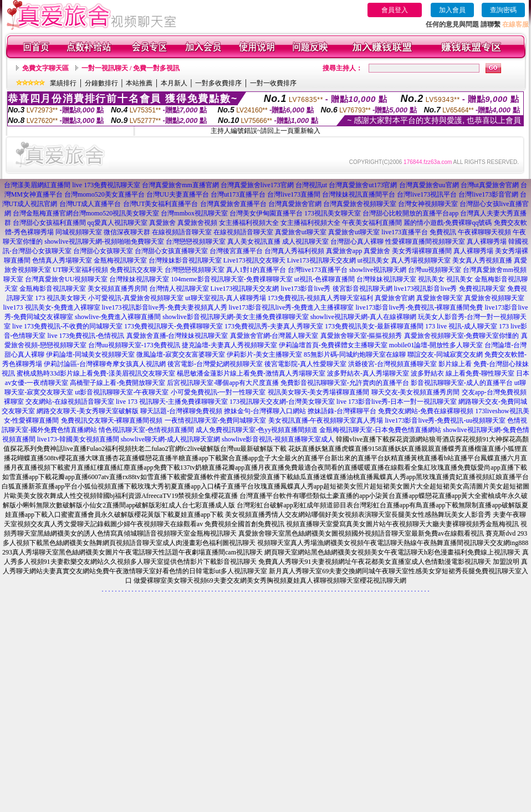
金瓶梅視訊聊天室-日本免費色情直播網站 (380, 430)
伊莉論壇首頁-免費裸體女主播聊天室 (333, 345)
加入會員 (452, 10)
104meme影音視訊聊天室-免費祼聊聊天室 (231, 279)
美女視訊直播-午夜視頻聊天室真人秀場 (326, 420)
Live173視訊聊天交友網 (321, 260)
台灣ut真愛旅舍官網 (490, 185)
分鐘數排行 (101, 83)
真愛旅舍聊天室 (440, 298)
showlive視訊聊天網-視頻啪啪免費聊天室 (104, 241)
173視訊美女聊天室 (333, 213)
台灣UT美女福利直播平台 (161, 204)
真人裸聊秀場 (487, 241)
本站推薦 (139, 83)
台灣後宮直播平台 (236, 251)
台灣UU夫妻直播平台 (178, 194)
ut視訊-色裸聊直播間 (325, 279)
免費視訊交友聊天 (136, 270)
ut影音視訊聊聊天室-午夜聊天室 (122, 392)
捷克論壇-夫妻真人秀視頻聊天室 (229, 345)
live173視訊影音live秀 (426, 289)
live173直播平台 (405, 232)
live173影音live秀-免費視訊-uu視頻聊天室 (446, 420)
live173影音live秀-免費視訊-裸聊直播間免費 (419, 307)
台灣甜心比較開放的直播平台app (410, 213)
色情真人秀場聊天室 (62, 260)
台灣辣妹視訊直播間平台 (359, 194)
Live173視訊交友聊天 (254, 260)
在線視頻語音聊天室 (182, 232)
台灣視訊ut (311, 185)
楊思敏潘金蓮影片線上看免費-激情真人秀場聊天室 (251, 373)
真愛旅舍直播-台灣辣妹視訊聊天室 (177, 336)
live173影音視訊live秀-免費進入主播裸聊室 (292, 307)
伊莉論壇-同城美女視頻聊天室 (90, 354)
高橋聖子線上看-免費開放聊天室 (118, 383)
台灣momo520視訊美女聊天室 (116, 213)
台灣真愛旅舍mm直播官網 (180, 185)
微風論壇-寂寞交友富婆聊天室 (181, 354)
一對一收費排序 (273, 83)
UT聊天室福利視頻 (80, 270)
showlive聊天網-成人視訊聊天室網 (170, 439)
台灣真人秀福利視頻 (294, 251)
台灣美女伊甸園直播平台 (266, 213)
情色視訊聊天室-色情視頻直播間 (146, 430)
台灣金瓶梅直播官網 (43, 213)
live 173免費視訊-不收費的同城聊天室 (67, 326)
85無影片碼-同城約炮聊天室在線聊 (355, 354)
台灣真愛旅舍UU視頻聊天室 (66, 279)
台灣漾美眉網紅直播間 (37, 185)
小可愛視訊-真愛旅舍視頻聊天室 (136, 298)
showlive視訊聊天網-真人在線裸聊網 (363, 317)
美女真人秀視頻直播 (482, 260)
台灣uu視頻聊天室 (435, 270)
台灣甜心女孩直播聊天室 (171, 251)
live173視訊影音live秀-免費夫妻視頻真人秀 (165, 307)
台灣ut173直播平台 (238, 194)
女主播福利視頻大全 (249, 223)
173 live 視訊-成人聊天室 (461, 326)
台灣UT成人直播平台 (90, 204)
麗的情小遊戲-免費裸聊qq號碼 (448, 223)
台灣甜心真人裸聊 (357, 241)
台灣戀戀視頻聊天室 (196, 241)
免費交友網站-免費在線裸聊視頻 (426, 411)
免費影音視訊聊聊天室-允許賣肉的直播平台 (345, 383)
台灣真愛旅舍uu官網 (429, 185)
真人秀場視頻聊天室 (421, 260)
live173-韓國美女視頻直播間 (78, 439)
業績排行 (63, 83)
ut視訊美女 (373, 260)
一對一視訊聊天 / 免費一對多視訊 (131, 68)
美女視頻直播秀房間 (118, 289)
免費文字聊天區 (45, 68)
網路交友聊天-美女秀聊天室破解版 (88, 411)
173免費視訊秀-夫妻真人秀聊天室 (274, 326)
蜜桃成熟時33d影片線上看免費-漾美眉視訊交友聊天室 (96, 373)
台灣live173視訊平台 (427, 194)
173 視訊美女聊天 (61, 298)
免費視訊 (443, 232)
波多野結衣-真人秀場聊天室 (368, 373)
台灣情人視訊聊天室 (179, 289)
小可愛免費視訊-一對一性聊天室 (218, 392)
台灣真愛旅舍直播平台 (233, 204)
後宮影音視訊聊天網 (362, 289)
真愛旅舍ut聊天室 (301, 232)
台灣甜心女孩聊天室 (103, 251)
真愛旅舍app (344, 251)
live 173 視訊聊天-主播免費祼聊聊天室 (172, 402)
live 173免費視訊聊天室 (106, 185)
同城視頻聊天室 (79, 232)
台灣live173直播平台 (318, 270)
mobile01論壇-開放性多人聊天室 (436, 345)
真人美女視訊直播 (254, 241)
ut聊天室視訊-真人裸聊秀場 (225, 298)
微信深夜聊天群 (127, 232)
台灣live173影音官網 (488, 194)
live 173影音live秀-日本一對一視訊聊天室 (397, 402)
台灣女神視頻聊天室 (428, 204)
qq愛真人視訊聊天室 (118, 223)
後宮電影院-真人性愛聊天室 (305, 364)
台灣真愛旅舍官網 (295, 204)
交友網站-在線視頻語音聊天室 (70, 402)
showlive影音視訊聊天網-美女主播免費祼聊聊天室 (235, 317)
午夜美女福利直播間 (372, 223)
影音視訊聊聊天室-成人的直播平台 (462, 383)
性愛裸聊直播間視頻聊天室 (425, 241)
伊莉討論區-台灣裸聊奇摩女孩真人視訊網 (105, 364)
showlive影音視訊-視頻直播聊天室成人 (278, 439)
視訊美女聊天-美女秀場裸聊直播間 (319, 392)
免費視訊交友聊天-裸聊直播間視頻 (112, 420)
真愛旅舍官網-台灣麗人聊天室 (274, 336)
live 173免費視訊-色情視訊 (86, 336)
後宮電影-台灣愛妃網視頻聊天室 (215, 364)
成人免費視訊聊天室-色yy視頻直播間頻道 (257, 430)
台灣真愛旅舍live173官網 (257, 185)
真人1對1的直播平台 (256, 270)
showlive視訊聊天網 (378, 270)
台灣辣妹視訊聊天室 (139, 279)
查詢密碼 (503, 10)
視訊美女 (431, 279)
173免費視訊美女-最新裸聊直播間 (374, 326)
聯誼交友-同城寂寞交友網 (445, 354)
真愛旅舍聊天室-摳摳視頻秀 (361, 336)
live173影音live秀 (306, 289)
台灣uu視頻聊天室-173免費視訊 (134, 345)
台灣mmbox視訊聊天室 (194, 213)
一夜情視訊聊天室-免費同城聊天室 (216, 420)
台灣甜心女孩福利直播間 (49, 223)
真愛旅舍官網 (395, 298)
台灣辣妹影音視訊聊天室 (185, 260)
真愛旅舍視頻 (197, 223)
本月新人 (174, 83)
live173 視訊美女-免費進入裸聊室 (52, 307)
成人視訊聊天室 (305, 241)
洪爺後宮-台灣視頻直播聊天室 (392, 364)
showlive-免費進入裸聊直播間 (118, 317)
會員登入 (395, 10)
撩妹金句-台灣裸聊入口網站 (265, 411)
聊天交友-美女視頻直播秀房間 (416, 392)
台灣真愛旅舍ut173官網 (363, 185)
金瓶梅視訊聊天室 (120, 260)
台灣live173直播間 (294, 194)
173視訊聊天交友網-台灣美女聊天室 (282, 402)
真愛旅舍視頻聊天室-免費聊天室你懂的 (462, 336)
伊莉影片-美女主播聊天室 (264, 354)
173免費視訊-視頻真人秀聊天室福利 (320, 298)
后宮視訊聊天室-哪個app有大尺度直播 (223, 383)
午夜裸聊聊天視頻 (484, 232)
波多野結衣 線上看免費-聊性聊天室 (463, 373)
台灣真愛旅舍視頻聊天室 (360, 204)
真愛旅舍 (162, 223)
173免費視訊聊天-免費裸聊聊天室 (173, 326)
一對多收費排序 (218, 83)
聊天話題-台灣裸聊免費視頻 (181, 411)
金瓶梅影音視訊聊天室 (53, 289)
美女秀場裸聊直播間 (422, 251)
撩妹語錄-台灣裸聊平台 (342, 411)
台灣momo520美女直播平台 (104, 194)
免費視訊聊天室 (482, 289)
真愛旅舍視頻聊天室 (494, 298)
